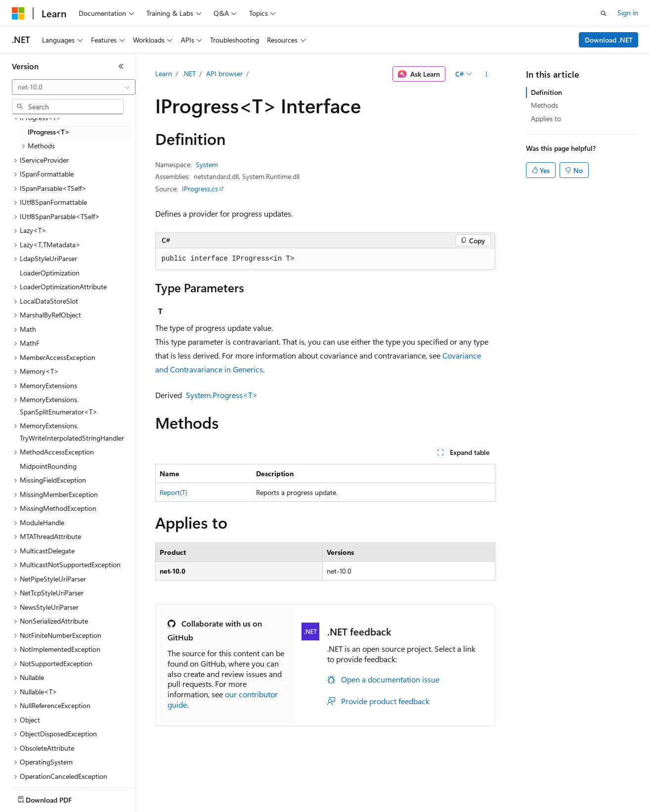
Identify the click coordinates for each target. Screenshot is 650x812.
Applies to (546, 118)
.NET (189, 73)
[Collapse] (121, 66)
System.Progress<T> (222, 395)
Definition (546, 92)
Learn (164, 73)
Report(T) (173, 492)
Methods (544, 105)
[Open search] (604, 13)
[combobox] (74, 87)
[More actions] (486, 74)
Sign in (628, 13)
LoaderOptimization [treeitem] (50, 273)
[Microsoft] (18, 13)
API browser (224, 73)
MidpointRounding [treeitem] (48, 466)
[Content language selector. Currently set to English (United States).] (57, 798)
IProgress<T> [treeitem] (49, 132)
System (207, 164)
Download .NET (609, 40)
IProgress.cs (200, 189)
